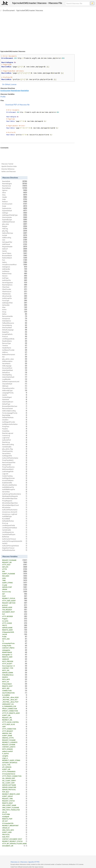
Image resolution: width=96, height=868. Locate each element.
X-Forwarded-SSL (15, 823)
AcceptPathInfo (15, 334)
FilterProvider (15, 289)
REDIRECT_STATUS (15, 598)
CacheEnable (15, 530)
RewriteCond (15, 186)
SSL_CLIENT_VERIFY (15, 781)
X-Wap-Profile (15, 646)
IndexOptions (15, 321)
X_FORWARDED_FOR (15, 706)
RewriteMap (15, 415)
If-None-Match (15, 684)
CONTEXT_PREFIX (15, 648)
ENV (15, 571)
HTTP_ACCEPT (15, 664)
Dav (15, 357)
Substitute (15, 399)
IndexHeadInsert (15, 402)
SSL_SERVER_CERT (15, 778)
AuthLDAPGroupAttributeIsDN (15, 541)
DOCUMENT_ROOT (15, 612)
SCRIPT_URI (15, 769)
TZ (15, 641)
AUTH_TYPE (15, 765)
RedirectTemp (15, 274)
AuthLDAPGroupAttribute (15, 546)
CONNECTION (15, 691)
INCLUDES (15, 576)
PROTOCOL (15, 835)
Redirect (15, 202)
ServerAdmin (15, 453)
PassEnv (15, 429)
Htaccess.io (15, 862)
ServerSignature (15, 283)
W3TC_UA (15, 682)
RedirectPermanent (15, 354)
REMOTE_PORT (15, 819)
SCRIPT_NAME (15, 736)
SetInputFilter (15, 465)
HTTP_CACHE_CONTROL (15, 722)
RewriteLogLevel (15, 433)
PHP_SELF (15, 792)
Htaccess (24, 862)
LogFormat (15, 438)
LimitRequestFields (15, 525)
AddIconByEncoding (15, 411)
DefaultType (15, 404)
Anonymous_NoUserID (15, 512)
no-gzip (15, 585)
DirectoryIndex (15, 217)
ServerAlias (15, 492)
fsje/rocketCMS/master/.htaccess (30, 10)
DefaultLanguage (15, 330)
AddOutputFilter (15, 303)
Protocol (15, 336)
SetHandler (15, 305)
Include (15, 235)
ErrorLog (15, 523)
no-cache (15, 621)
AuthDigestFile (15, 456)
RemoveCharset (15, 408)
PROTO (15, 625)
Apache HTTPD (34, 862)
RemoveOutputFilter (15, 462)
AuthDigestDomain (15, 478)
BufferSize (15, 537)
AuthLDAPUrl (15, 440)
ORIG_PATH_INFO (15, 830)
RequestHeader (15, 247)
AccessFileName (15, 480)
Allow (15, 193)
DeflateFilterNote (15, 417)
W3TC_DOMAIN (15, 749)
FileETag (15, 229)
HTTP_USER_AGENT (15, 601)
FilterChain (15, 287)
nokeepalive (15, 650)
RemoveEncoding (15, 444)
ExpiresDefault (15, 211)
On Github (6, 84)
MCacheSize (15, 507)
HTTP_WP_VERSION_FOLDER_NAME (15, 844)
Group (15, 312)
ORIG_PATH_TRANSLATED (15, 810)
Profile (3, 97)
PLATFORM (15, 814)
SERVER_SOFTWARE (15, 785)
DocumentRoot (15, 368)
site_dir (15, 812)
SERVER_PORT (15, 587)
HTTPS (15, 569)
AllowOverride (15, 296)
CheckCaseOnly (15, 451)
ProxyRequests (15, 501)
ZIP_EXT (15, 821)
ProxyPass (15, 426)
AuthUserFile (15, 280)
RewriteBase (15, 188)
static (15, 578)
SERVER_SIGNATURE (15, 787)
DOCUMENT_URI (14, 846)
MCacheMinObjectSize (15, 498)
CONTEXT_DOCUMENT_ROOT (15, 839)
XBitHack (15, 386)
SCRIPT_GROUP (15, 796)
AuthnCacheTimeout (15, 539)
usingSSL (15, 756)
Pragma (15, 619)
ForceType (15, 300)
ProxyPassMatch (15, 460)
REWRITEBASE (15, 652)
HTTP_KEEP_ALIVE (15, 724)
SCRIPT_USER (15, 832)
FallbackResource (15, 323)
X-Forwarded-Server (15, 774)
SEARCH (15, 677)
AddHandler (15, 269)
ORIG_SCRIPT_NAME (15, 805)
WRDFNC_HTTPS (15, 738)
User (15, 240)
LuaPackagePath (15, 471)
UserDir (15, 395)
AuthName (15, 271)
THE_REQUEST (15, 610)
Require (15, 226)
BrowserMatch (15, 256)
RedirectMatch (15, 258)
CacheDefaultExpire (15, 534)
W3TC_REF (15, 688)
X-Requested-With (15, 632)
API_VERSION (15, 767)
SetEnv (15, 262)
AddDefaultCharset (15, 222)
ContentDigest (15, 397)
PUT (15, 614)
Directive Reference (8, 169)
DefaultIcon (15, 372)
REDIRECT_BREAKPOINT (15, 826)
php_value (15, 224)
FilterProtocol (15, 291)
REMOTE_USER (15, 657)
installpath (15, 817)
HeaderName (15, 348)
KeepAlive (15, 332)
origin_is (15, 758)
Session (15, 276)
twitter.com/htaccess (9, 172)
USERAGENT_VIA (15, 704)
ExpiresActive (15, 208)
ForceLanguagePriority (15, 413)
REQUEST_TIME (15, 799)
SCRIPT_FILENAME (15, 574)
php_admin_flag (15, 449)
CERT (15, 727)
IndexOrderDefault (15, 377)
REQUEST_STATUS (15, 801)
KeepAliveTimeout (15, 548)
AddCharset (15, 244)
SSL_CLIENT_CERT (15, 783)
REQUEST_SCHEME (15, 745)
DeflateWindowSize (15, 550)
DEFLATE (15, 567)
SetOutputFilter (15, 242)
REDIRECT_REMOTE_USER (15, 794)
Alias (15, 307)
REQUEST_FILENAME (15, 560)
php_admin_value (15, 359)
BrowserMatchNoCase (15, 406)
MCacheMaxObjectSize (15, 503)
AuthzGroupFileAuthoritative (15, 494)
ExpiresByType (15, 220)
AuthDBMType (15, 516)
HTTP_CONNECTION (15, 729)
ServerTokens (15, 253)
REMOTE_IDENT (15, 803)
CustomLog (15, 435)
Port (15, 260)
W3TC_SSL (15, 670)
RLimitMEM (15, 519)
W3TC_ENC (15, 639)
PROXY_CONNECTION (15, 709)
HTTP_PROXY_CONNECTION (15, 776)
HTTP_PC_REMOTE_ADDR (15, 713)
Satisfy (15, 251)
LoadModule (15, 379)
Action (15, 309)
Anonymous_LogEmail (15, 514)
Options (15, 190)
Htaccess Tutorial (7, 164)
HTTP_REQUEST (15, 731)
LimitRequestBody (15, 339)
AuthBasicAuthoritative (15, 424)
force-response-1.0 (15, 666)
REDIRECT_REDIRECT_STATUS (15, 841)
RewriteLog (15, 442)
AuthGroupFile (15, 298)
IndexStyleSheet (15, 370)
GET (15, 594)
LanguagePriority (15, 393)
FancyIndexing (15, 325)
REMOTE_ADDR (15, 630)
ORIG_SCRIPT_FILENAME (15, 808)
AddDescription (15, 361)
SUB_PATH (15, 837)
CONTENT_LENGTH (15, 747)
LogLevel (15, 474)
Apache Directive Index (9, 166)
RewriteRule (25, 91)
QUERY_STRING (15, 583)
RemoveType (15, 343)
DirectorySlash (15, 327)
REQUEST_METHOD (15, 603)
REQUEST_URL (15, 718)
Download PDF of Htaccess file (17, 105)
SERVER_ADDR (15, 607)
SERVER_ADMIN (15, 673)
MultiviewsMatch (15, 469)
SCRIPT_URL (15, 715)
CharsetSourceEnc (15, 388)
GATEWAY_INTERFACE (15, 763)
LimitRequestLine (15, 532)
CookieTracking (15, 476)
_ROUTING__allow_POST (15, 702)
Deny (15, 195)
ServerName (15, 363)
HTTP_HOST (15, 565)
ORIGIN (15, 589)
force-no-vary (15, 592)
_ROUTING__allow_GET (15, 700)
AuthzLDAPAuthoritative (15, 458)
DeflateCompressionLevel (15, 381)
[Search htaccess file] (77, 3)
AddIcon (15, 352)
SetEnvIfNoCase (15, 233)
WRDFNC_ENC (15, 733)
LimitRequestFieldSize (15, 528)
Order (15, 199)
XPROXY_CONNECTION (15, 711)
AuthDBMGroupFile (15, 489)
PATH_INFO (15, 679)
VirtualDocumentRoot (15, 265)
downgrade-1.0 (15, 655)
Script (15, 206)
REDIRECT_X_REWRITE (15, 742)
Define (15, 314)
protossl (15, 605)
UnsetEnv (15, 420)
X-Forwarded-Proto (15, 643)
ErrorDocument (9, 10)
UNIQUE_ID (15, 828)
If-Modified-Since (15, 675)
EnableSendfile (15, 483)
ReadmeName (15, 341)
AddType (15, 213)
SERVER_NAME (15, 628)
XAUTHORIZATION (15, 693)
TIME (15, 580)
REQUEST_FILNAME (15, 740)
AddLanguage (15, 366)
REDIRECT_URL (15, 720)
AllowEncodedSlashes (15, 485)
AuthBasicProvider (15, 350)
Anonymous (15, 318)
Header (15, 197)
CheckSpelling (15, 375)
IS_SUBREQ (15, 695)
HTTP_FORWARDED (15, 772)
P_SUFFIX (15, 754)
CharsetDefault (15, 384)
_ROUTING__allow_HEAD (15, 697)
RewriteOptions (15, 285)
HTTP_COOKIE (15, 623)
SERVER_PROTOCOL (15, 790)
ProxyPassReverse (15, 467)
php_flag (15, 231)
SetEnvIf (15, 249)
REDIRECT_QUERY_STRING (15, 760)
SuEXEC (15, 543)
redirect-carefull (15, 751)
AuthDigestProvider (15, 422)
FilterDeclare (15, 294)
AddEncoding (15, 238)
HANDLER (15, 659)
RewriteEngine (16, 91)
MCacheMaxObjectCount (15, 505)
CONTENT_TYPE (15, 668)
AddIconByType (15, 390)
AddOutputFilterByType (15, 215)
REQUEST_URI (15, 562)
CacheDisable (15, 447)
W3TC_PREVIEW (15, 661)
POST (15, 596)
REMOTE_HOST (15, 686)
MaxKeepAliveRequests (15, 496)
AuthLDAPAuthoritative (15, 510)
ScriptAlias (15, 431)
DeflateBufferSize (15, 521)
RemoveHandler (15, 316)
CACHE (15, 634)
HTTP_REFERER (15, 616)
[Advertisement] (48, 30)
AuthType (15, 278)
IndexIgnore (15, 267)
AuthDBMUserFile (15, 487)
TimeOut (15, 345)
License (13, 84)
